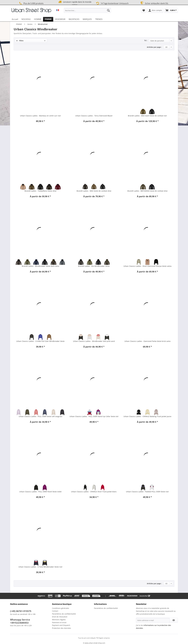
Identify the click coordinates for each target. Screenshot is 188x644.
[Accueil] (15, 19)
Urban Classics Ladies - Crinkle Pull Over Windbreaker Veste (40, 341)
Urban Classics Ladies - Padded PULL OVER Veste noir (147, 492)
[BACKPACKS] (74, 19)
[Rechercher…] (87, 10)
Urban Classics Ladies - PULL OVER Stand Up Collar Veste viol (94, 416)
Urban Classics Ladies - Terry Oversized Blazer (94, 116)
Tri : (146, 40)
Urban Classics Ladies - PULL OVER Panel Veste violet (40, 492)
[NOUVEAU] (26, 19)
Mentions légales (59, 620)
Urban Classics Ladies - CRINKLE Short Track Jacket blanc (94, 492)
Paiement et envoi (59, 622)
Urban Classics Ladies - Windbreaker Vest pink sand (94, 341)
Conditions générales (61, 608)
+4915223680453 (19, 623)
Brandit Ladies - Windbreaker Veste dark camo (40, 266)
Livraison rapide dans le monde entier (75, 3)
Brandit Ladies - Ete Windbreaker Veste (94, 266)
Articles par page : (154, 47)
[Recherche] (108, 10)
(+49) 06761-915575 (21, 611)
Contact (55, 611)
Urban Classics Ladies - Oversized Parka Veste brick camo (147, 341)
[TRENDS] (99, 19)
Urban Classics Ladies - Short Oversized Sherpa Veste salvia (147, 266)
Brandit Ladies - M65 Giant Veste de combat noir (147, 116)
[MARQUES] (87, 19)
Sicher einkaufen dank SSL (154, 3)
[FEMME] (48, 19)
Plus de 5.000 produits (31, 3)
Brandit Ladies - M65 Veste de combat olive (94, 191)
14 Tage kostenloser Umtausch (112, 3)
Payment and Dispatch (61, 625)
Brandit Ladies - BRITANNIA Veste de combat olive (147, 191)
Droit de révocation (60, 617)
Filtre (20, 41)
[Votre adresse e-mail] (153, 620)
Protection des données (62, 628)
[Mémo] (144, 10)
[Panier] (171, 10)
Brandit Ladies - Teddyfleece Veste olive (40, 191)
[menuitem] (87, 12)
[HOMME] (38, 19)
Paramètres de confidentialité (64, 614)
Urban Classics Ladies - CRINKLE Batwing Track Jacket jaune (147, 416)
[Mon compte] (155, 10)
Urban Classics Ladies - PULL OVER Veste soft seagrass (40, 416)
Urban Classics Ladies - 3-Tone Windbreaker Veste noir (40, 567)
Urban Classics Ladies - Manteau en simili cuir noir (40, 116)
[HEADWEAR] (60, 19)
